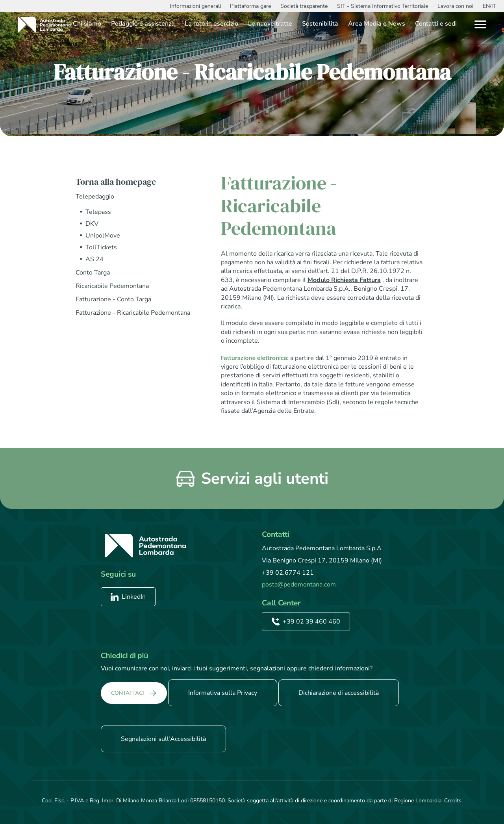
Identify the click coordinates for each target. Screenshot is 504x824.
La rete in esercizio (211, 24)
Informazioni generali (195, 6)
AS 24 (94, 259)
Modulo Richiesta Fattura (344, 280)
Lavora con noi (455, 6)
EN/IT (489, 6)
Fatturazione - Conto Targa (113, 299)
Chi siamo (87, 24)
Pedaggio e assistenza (143, 24)
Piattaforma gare (250, 6)
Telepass (98, 212)
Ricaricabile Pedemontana (112, 286)
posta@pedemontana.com (299, 585)
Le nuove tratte (270, 24)
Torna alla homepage (116, 182)
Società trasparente (304, 6)
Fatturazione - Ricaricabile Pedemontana (133, 313)
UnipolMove (103, 236)
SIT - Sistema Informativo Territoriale (383, 6)
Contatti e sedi (436, 24)
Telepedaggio (95, 197)
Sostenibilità (320, 24)
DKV (92, 224)
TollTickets (101, 247)
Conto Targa (93, 273)
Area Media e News (377, 24)
